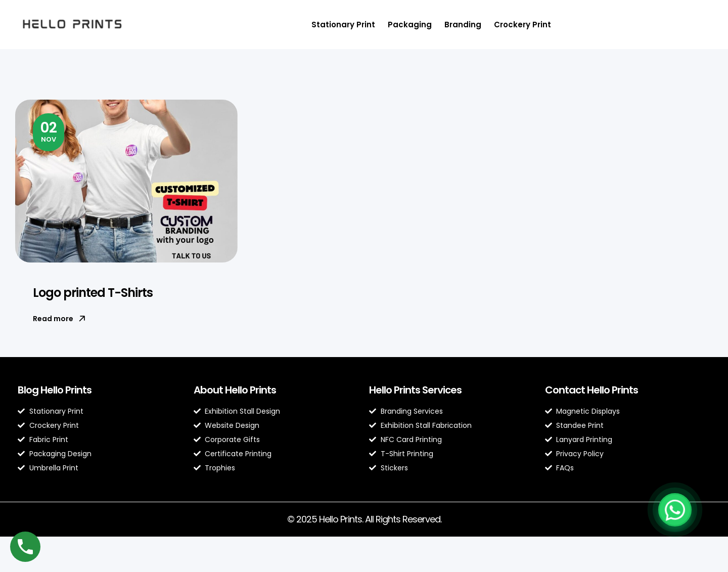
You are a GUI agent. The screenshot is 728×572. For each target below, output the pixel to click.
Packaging (410, 25)
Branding (463, 25)
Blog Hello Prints (55, 390)
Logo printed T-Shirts (93, 293)
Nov (49, 131)
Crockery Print (522, 25)
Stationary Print (343, 25)
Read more (59, 319)
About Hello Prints (235, 390)
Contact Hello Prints (591, 390)
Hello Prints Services (415, 390)
